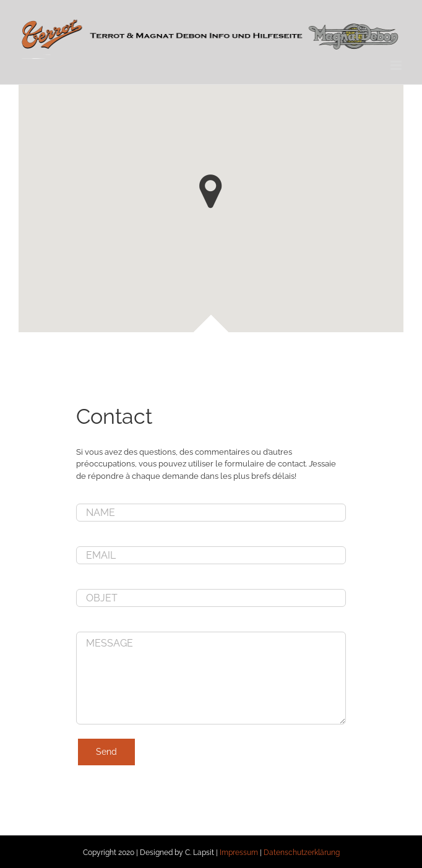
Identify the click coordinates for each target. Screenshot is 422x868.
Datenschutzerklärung (302, 853)
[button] (211, 191)
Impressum (239, 853)
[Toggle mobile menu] (397, 65)
